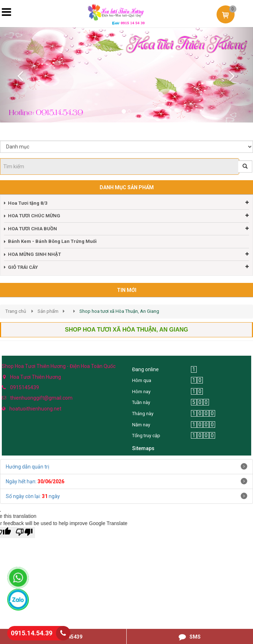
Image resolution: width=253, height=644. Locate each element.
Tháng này (143, 414)
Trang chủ (16, 311)
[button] (19, 75)
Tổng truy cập (146, 436)
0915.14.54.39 (32, 633)
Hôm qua (142, 380)
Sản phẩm (48, 311)
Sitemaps (143, 448)
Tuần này (141, 402)
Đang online (145, 369)
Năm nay (141, 425)
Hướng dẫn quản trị (27, 467)
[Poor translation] (24, 532)
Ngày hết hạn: (35, 481)
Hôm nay (141, 392)
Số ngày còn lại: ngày (33, 496)
